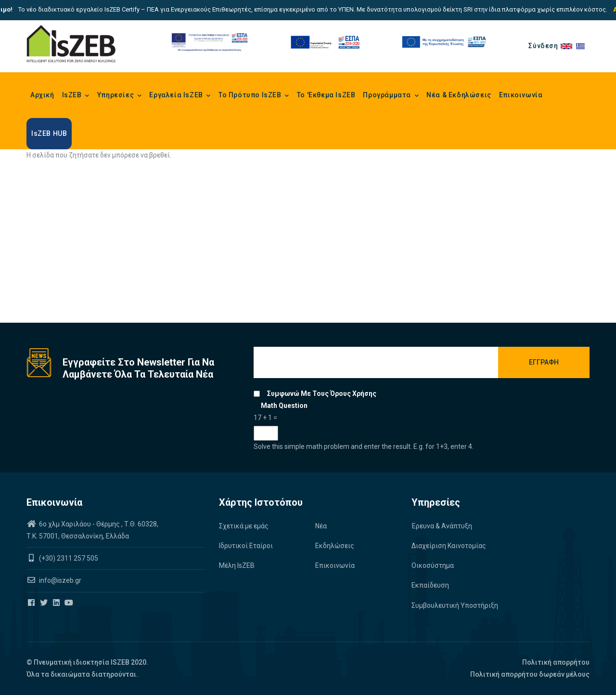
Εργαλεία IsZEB (180, 96)
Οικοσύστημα (433, 565)
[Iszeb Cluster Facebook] (32, 603)
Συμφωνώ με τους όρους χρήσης (322, 393)
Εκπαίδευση (430, 585)
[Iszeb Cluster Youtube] (70, 603)
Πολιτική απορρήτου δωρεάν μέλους (530, 674)
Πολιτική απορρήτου (556, 662)
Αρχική (42, 95)
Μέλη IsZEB (237, 565)
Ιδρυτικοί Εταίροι (246, 546)
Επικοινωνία (521, 95)
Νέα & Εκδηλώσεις (459, 95)
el (583, 46)
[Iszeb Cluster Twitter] (45, 603)
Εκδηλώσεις (335, 546)
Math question (284, 406)
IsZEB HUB (49, 133)
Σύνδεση (543, 46)
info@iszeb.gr (59, 580)
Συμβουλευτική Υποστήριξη (455, 605)
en (568, 46)
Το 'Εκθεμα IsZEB (326, 95)
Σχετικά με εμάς (244, 526)
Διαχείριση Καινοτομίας (449, 546)
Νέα (321, 526)
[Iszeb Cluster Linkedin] (57, 603)
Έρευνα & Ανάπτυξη (442, 526)
